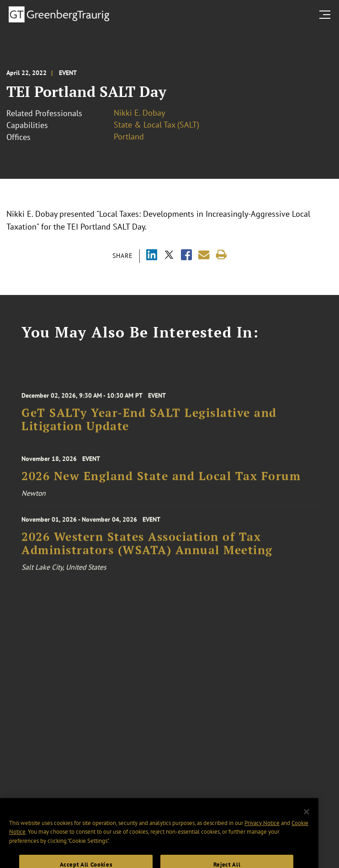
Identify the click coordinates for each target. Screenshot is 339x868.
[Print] (221, 255)
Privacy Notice (262, 833)
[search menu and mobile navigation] (327, 15)
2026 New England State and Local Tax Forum (161, 479)
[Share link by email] (204, 255)
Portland (129, 137)
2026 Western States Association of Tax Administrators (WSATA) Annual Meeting (147, 548)
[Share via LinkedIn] (152, 256)
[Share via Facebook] (186, 256)
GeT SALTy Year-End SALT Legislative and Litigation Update (149, 424)
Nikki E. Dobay (139, 113)
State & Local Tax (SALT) (156, 125)
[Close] (307, 822)
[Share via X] (169, 256)
